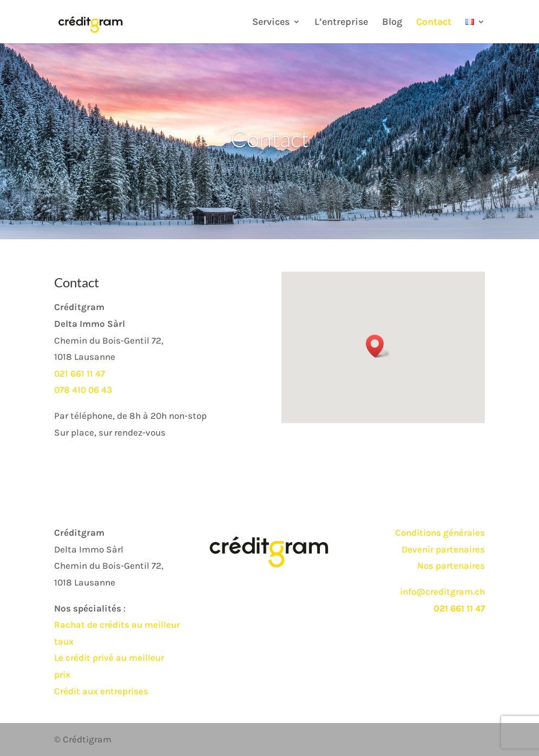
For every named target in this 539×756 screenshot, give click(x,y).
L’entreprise (341, 23)
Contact (434, 23)
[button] (378, 346)
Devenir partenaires (443, 549)
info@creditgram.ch (442, 591)
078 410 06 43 (83, 390)
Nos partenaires (451, 566)
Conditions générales (440, 533)
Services (271, 23)
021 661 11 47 (80, 373)
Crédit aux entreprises (101, 691)
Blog (392, 23)
